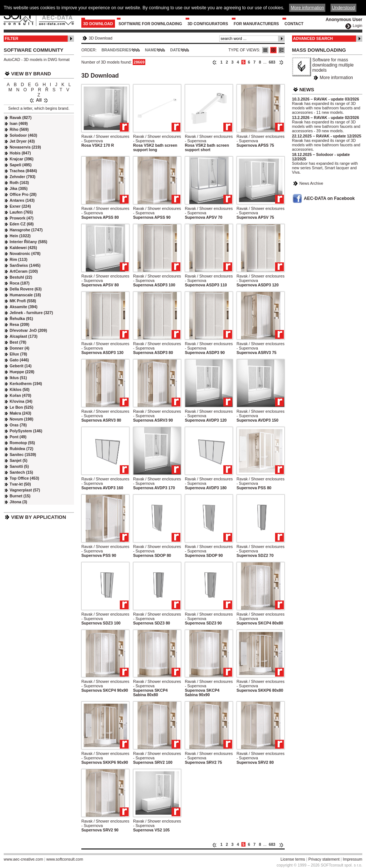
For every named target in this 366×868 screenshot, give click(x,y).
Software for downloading (150, 24)
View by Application (39, 517)
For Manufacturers (256, 24)
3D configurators (208, 24)
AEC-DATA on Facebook (329, 198)
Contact (294, 24)
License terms (293, 859)
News (307, 90)
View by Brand (31, 74)
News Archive (311, 183)
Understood (343, 8)
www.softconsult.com (65, 859)
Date (175, 50)
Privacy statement (324, 859)
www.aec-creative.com (23, 859)
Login (357, 25)
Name (151, 50)
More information (336, 78)
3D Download (98, 24)
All (39, 100)
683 (272, 62)
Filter (12, 38)
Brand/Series (116, 50)
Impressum (353, 859)
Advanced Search (313, 38)
